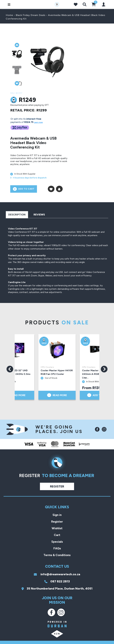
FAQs (57, 548)
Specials (57, 542)
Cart (57, 535)
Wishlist (57, 528)
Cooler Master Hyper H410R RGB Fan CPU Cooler (57, 372)
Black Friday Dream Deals (31, 15)
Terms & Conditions (57, 555)
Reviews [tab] (39, 215)
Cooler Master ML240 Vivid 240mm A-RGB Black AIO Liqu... (98, 374)
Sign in (57, 515)
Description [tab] (17, 215)
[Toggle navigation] (8, 4)
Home (9, 15)
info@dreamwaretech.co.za (57, 574)
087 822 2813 (57, 581)
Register (57, 486)
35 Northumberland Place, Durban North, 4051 (57, 588)
